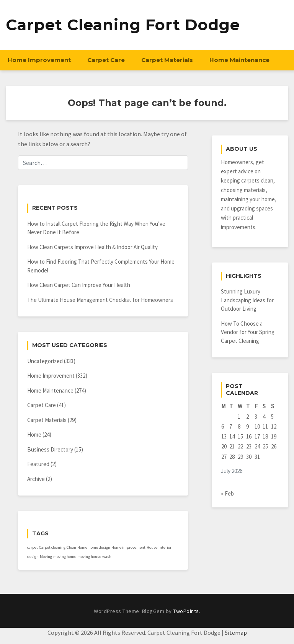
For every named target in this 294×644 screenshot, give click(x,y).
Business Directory (50, 449)
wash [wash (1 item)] (107, 557)
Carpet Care (106, 60)
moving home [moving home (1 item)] (65, 557)
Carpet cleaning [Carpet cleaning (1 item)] (52, 547)
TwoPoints (186, 611)
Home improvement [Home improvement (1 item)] (128, 547)
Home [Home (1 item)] (82, 547)
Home (34, 434)
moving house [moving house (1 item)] (89, 557)
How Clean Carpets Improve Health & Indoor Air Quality (92, 247)
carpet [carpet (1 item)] (33, 547)
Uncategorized (45, 361)
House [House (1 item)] (152, 547)
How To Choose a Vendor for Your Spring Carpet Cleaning (248, 332)
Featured (38, 464)
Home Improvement (39, 60)
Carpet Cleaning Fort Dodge (123, 25)
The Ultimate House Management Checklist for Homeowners (100, 300)
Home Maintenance (239, 60)
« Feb (227, 493)
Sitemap (236, 633)
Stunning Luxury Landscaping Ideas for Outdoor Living (247, 300)
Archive (36, 479)
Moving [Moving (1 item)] (46, 557)
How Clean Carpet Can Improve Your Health (79, 285)
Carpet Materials (167, 60)
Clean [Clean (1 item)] (71, 547)
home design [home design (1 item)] (99, 547)
